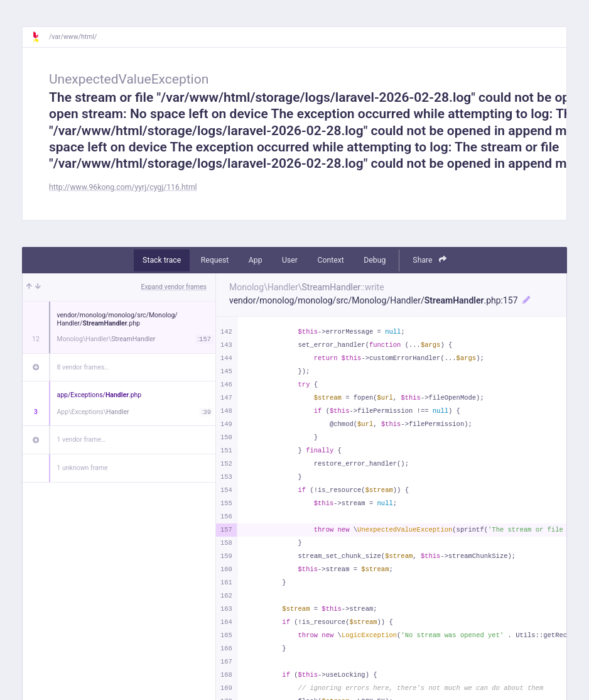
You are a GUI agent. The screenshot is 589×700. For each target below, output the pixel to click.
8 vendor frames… (83, 367)
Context (330, 260)
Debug (375, 260)
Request (215, 260)
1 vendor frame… (81, 440)
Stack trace (162, 260)
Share (430, 260)
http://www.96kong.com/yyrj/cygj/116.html (123, 187)
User (290, 260)
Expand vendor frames (174, 287)
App (256, 260)
